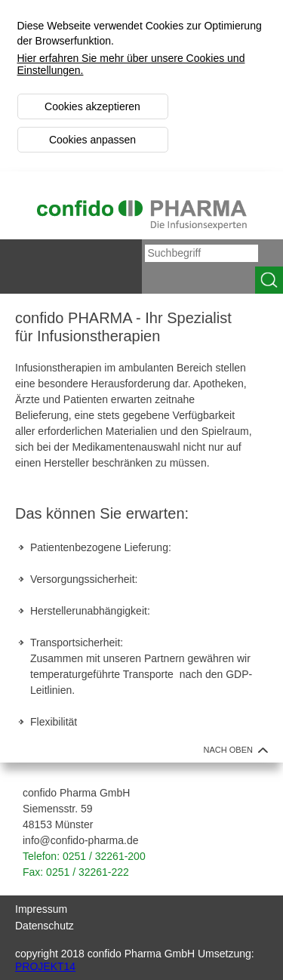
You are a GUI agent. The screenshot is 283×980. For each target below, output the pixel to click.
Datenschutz (45, 926)
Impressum (41, 909)
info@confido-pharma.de (81, 840)
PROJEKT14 (45, 966)
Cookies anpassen (92, 140)
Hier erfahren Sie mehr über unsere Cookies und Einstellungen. (131, 64)
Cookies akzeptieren (92, 106)
